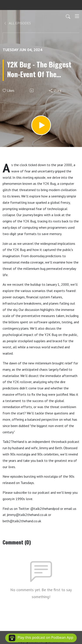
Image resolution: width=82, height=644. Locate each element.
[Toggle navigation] (77, 16)
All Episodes (17, 23)
